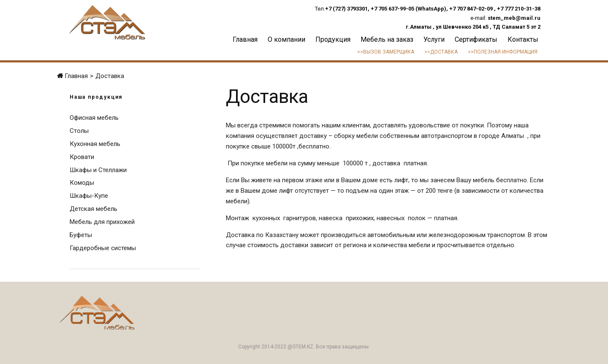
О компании (286, 39)
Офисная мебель (94, 118)
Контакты (523, 39)
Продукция (333, 39)
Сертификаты (476, 39)
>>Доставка (441, 52)
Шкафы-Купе (89, 196)
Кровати (82, 157)
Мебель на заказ (387, 39)
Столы (79, 131)
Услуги (434, 39)
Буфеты (81, 235)
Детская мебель (94, 209)
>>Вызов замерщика (386, 52)
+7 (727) (336, 9)
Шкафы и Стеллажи (98, 170)
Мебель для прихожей (102, 222)
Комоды (82, 183)
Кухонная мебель (95, 144)
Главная (245, 39)
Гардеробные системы (103, 248)
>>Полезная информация (503, 52)
